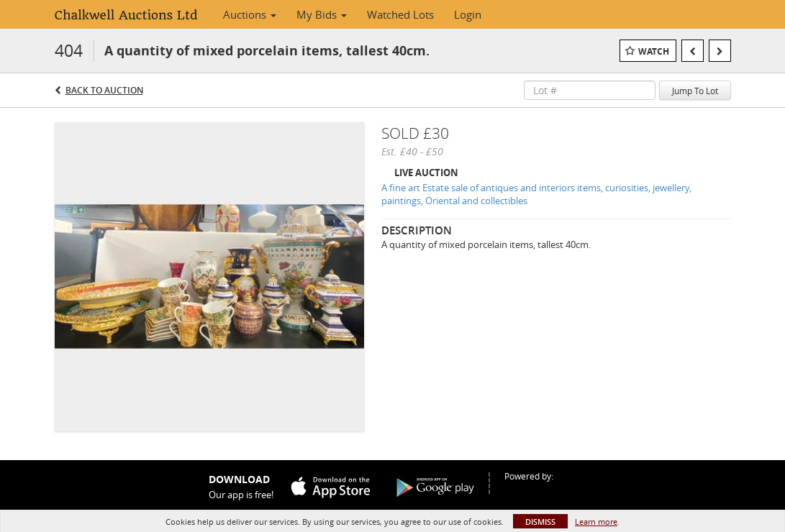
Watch (654, 51)
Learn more (596, 522)
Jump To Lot (695, 91)
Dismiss (540, 522)
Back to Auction (104, 90)
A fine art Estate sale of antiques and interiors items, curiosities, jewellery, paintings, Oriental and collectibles (536, 194)
